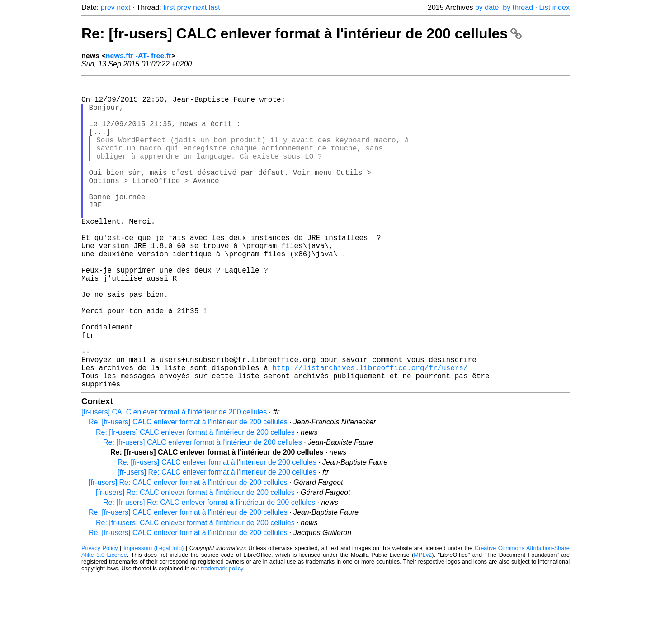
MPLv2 (423, 623)
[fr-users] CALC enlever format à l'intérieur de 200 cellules (174, 481)
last (215, 7)
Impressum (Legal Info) (153, 617)
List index (554, 7)
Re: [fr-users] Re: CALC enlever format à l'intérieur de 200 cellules (209, 571)
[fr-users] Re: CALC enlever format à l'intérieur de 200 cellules (217, 541)
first (169, 7)
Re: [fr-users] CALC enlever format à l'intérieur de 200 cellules (302, 33)
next (123, 7)
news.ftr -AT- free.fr (139, 56)
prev (108, 7)
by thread (518, 7)
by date (487, 7)
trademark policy (222, 637)
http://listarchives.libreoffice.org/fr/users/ (370, 432)
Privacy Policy (100, 617)
